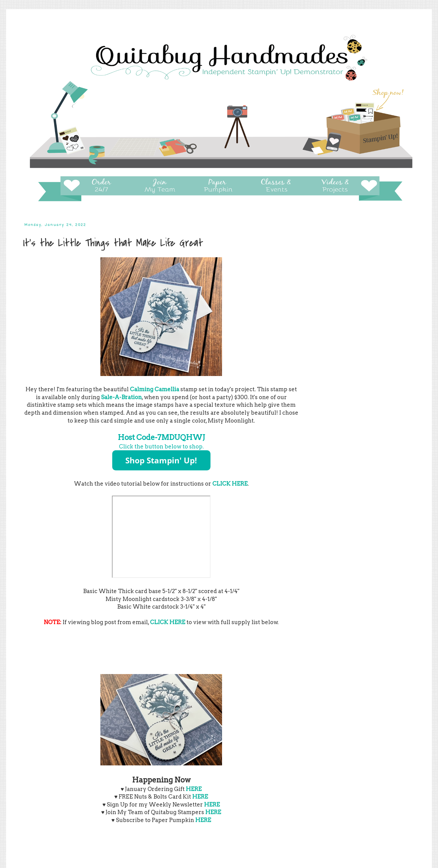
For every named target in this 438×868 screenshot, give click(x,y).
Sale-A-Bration (121, 397)
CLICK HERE (230, 484)
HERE (200, 797)
